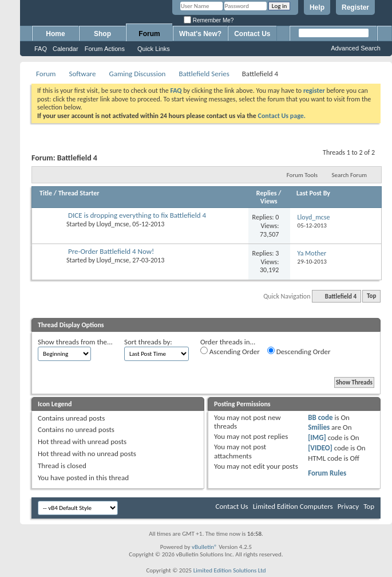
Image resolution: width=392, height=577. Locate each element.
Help (317, 7)
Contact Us (252, 34)
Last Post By (313, 193)
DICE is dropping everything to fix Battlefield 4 (137, 215)
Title (46, 193)
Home (55, 34)
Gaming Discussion (137, 74)
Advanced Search (356, 48)
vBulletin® (205, 547)
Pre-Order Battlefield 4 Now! (111, 251)
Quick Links (154, 49)
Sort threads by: (148, 342)
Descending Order (299, 351)
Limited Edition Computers (293, 506)
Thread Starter (79, 193)
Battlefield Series (204, 74)
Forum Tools (302, 175)
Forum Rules (327, 473)
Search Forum (350, 175)
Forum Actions (105, 49)
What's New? (200, 34)
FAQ (41, 49)
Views (269, 201)
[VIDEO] (320, 448)
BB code (320, 417)
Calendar (66, 49)
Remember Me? (209, 20)
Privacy (349, 506)
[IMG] (317, 437)
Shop (102, 34)
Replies (267, 193)
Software (82, 74)
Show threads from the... (75, 342)
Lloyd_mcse (113, 224)
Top (371, 297)
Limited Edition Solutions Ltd (230, 570)
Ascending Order (230, 351)
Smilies (319, 427)
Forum (149, 34)
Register (355, 7)
